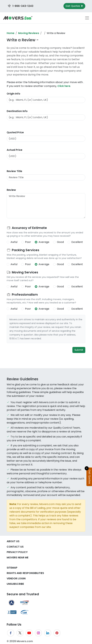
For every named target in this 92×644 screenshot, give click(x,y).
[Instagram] (38, 633)
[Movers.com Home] (18, 18)
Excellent (77, 242)
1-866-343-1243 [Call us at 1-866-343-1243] (21, 6)
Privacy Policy (17, 552)
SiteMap (12, 568)
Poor (28, 242)
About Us (13, 541)
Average (44, 242)
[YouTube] (29, 633)
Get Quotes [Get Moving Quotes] (74, 6)
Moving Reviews (29, 33)
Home (11, 33)
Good (60, 242)
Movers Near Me (18, 558)
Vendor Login (16, 578)
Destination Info (17, 111)
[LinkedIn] (48, 633)
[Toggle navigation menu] (87, 18)
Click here (64, 86)
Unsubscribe (15, 584)
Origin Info (13, 94)
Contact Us (15, 547)
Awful (14, 242)
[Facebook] (11, 633)
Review (11, 190)
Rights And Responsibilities (25, 573)
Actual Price (15, 150)
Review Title (14, 171)
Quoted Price (15, 132)
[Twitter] (20, 633)
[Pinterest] (57, 633)
